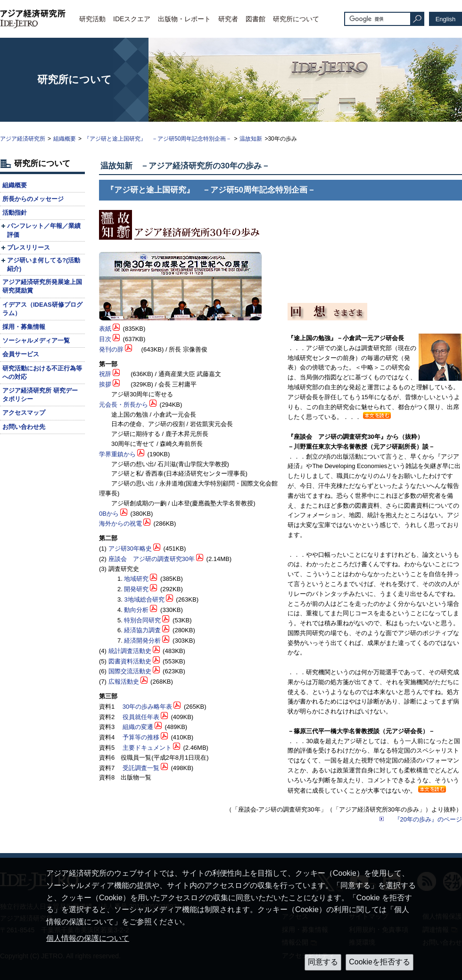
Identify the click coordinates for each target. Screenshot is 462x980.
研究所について (296, 19)
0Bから (109, 514)
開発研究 (136, 589)
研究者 (228, 19)
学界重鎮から (117, 454)
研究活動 (92, 19)
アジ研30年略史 (130, 549)
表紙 (105, 329)
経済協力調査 (142, 630)
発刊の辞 (111, 349)
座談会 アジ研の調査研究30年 (152, 559)
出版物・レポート (184, 19)
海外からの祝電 (120, 524)
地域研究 (136, 579)
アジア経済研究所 (23, 139)
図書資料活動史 (130, 661)
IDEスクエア (132, 19)
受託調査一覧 (141, 768)
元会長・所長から (124, 405)
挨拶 (105, 384)
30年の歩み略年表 (147, 707)
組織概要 (65, 139)
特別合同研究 (142, 620)
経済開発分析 (142, 641)
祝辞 (105, 374)
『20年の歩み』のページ (428, 819)
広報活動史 (124, 682)
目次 (105, 339)
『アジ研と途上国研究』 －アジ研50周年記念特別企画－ (158, 139)
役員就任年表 (141, 717)
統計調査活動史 (130, 651)
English (446, 19)
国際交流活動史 (130, 671)
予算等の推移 (141, 737)
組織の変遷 (138, 727)
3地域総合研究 (144, 599)
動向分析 (136, 610)
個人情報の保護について (88, 938)
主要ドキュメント (147, 748)
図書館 (256, 19)
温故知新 (251, 139)
